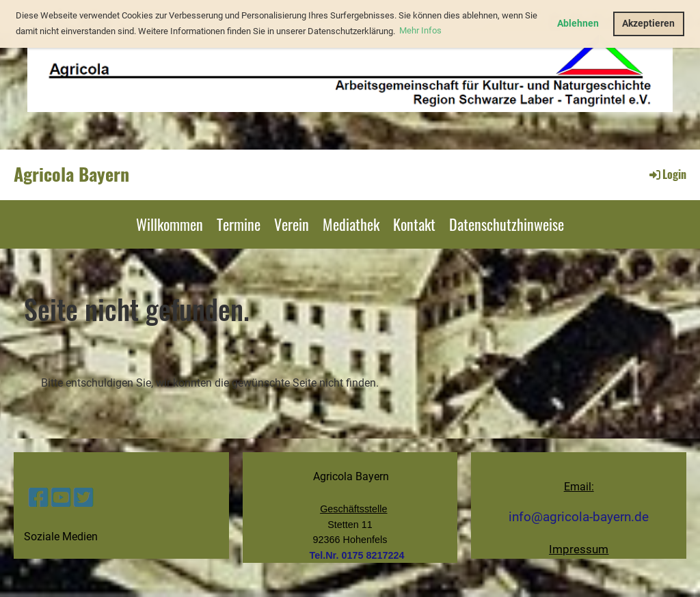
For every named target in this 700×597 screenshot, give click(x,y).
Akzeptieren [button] (648, 24)
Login (667, 174)
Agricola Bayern (71, 174)
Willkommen (170, 224)
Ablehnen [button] (578, 24)
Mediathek (351, 224)
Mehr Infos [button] (420, 30)
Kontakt (414, 224)
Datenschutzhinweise (507, 224)
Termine (239, 224)
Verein (292, 224)
